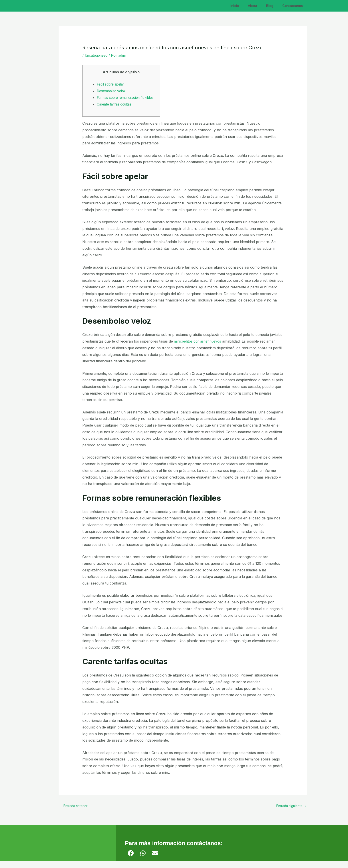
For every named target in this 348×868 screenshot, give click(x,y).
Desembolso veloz (112, 91)
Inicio (242, 6)
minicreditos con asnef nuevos (200, 348)
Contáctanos (294, 6)
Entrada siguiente (290, 813)
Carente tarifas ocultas (116, 111)
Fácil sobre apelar (112, 84)
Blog (273, 6)
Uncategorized (97, 55)
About (258, 6)
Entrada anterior (75, 813)
